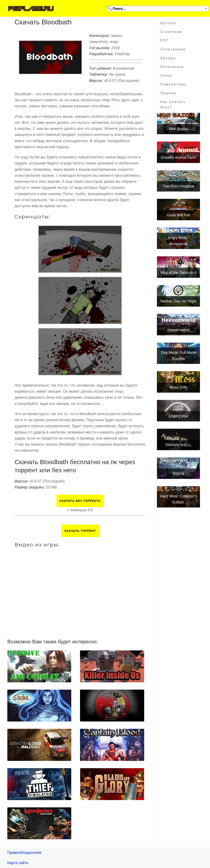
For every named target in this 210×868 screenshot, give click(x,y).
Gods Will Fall (179, 215)
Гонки (166, 76)
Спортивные (173, 49)
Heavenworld (179, 330)
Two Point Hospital (179, 186)
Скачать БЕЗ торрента (80, 501)
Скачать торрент (80, 531)
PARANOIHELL (179, 445)
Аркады (168, 58)
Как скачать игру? (173, 105)
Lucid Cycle (179, 416)
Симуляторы (173, 84)
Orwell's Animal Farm (178, 158)
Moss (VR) (179, 387)
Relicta (179, 473)
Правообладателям (24, 853)
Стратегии (171, 32)
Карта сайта (18, 863)
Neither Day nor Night (179, 301)
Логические (172, 67)
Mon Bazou (179, 129)
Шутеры (168, 23)
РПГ (164, 41)
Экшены (169, 93)
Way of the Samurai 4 (178, 273)
